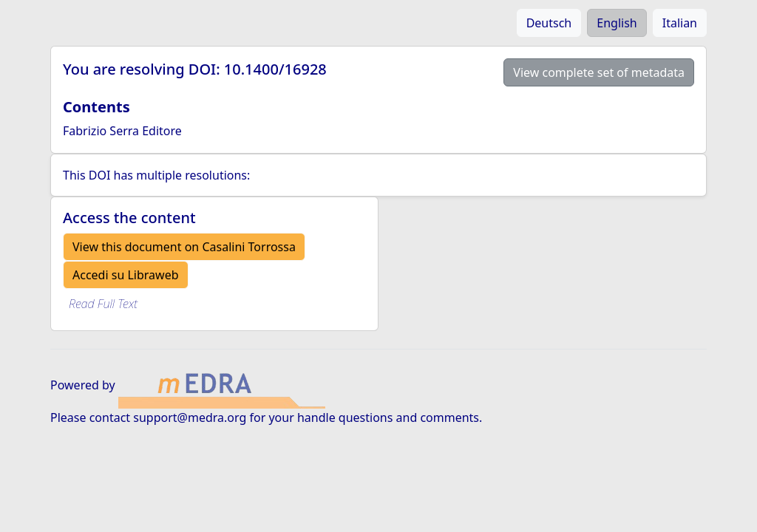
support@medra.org (190, 417)
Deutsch (549, 23)
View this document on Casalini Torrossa (184, 247)
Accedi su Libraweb (126, 275)
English (617, 23)
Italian (680, 23)
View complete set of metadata (599, 72)
